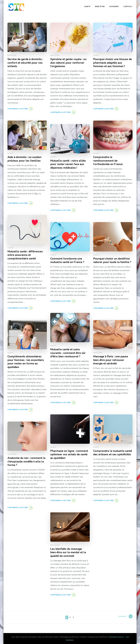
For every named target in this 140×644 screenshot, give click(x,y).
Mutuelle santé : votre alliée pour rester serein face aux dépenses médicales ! (69, 164)
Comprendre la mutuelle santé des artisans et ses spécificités (109, 455)
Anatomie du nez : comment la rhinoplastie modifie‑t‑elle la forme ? (27, 462)
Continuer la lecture (18, 109)
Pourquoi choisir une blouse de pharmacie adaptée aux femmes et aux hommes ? (111, 63)
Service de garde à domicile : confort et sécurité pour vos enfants (26, 63)
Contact (128, 7)
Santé (87, 7)
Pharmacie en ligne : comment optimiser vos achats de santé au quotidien (70, 455)
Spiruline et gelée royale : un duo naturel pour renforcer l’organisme (69, 63)
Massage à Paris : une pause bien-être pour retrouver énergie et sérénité (111, 360)
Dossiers (114, 7)
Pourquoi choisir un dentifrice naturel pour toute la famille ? (113, 260)
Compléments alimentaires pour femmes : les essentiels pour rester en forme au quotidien (26, 362)
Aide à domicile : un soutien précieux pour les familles (25, 159)
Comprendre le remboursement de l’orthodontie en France (108, 161)
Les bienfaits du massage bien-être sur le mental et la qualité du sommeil (69, 552)
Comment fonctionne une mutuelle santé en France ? (68, 260)
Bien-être (100, 7)
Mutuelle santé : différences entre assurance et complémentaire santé (26, 255)
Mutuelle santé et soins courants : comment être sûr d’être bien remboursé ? (68, 353)
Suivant (122, 617)
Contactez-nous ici (116, 637)
